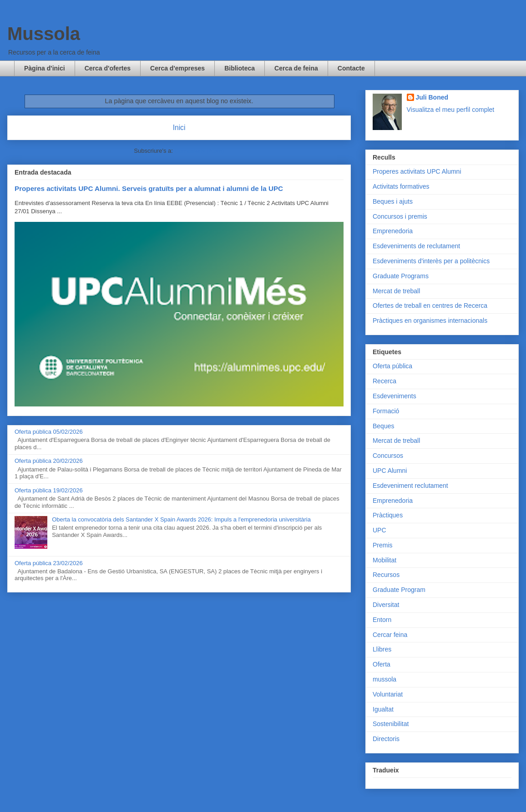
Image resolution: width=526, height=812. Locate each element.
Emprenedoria (393, 231)
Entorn (382, 620)
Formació (386, 411)
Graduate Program (399, 590)
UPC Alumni (390, 471)
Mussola (44, 34)
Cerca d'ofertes (108, 68)
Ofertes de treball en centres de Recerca (430, 306)
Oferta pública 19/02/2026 (49, 490)
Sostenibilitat (391, 724)
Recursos (386, 575)
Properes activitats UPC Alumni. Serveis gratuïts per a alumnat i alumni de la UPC (149, 188)
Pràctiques (388, 515)
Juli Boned (432, 97)
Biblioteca (240, 68)
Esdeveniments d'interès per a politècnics (431, 261)
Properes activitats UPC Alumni (417, 171)
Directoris (386, 739)
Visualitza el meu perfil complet (451, 110)
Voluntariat (388, 694)
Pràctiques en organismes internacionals (430, 321)
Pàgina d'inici (45, 68)
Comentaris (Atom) (200, 151)
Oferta (382, 664)
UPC (379, 530)
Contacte (351, 68)
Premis (383, 545)
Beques (383, 426)
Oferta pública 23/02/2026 (49, 563)
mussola (384, 679)
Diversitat (386, 605)
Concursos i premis (400, 216)
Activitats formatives (401, 186)
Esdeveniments (394, 396)
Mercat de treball (396, 291)
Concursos (388, 456)
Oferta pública (392, 366)
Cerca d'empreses (177, 68)
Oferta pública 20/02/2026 (49, 461)
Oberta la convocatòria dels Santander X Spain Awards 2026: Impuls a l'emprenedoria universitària (181, 519)
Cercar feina (390, 635)
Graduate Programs (401, 276)
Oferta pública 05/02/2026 (49, 432)
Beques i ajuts (393, 201)
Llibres (382, 649)
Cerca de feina (296, 68)
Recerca (384, 381)
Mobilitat (384, 560)
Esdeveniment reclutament (410, 486)
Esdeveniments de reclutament (416, 246)
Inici (179, 128)
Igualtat (383, 709)
